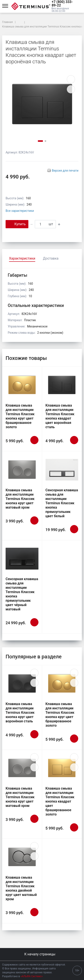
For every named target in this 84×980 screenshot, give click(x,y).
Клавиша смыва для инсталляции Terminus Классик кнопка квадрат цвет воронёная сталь (60, 416)
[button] (64, 4)
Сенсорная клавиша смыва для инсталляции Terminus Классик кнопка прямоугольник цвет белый (62, 503)
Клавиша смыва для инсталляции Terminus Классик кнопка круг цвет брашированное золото (20, 416)
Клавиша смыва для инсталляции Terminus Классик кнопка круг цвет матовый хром (20, 499)
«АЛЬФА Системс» (32, 976)
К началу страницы (42, 954)
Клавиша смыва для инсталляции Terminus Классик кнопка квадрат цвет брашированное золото (60, 801)
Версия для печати (65, 171)
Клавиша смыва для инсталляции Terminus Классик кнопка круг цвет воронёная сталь (20, 713)
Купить (17, 224)
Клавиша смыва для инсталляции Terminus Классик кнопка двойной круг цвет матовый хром (21, 888)
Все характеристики (20, 211)
